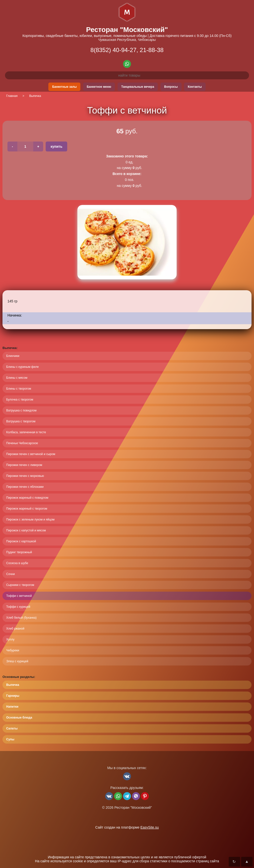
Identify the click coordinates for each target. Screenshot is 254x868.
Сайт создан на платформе (127, 827)
